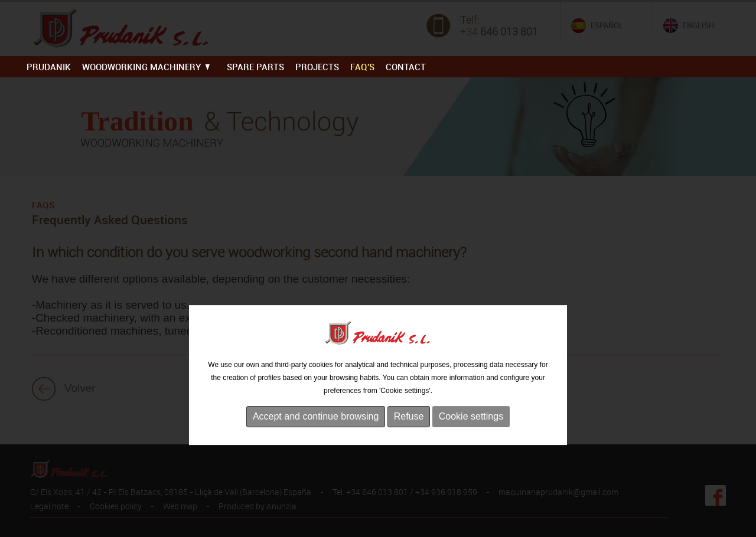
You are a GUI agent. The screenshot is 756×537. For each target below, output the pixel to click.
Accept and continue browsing (316, 455)
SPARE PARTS (255, 67)
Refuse (409, 455)
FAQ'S (362, 67)
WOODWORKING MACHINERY (146, 67)
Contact (406, 67)
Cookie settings (471, 455)
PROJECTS (317, 67)
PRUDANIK (49, 67)
